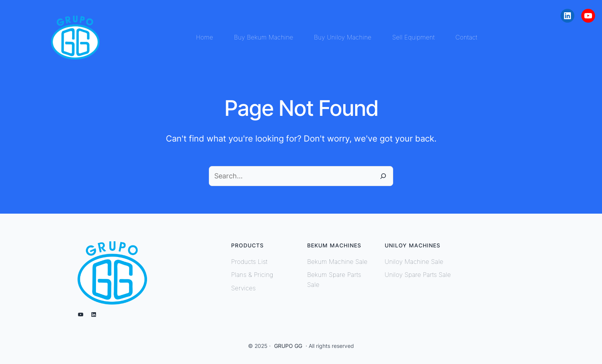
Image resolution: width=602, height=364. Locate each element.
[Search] (383, 176)
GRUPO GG (288, 346)
